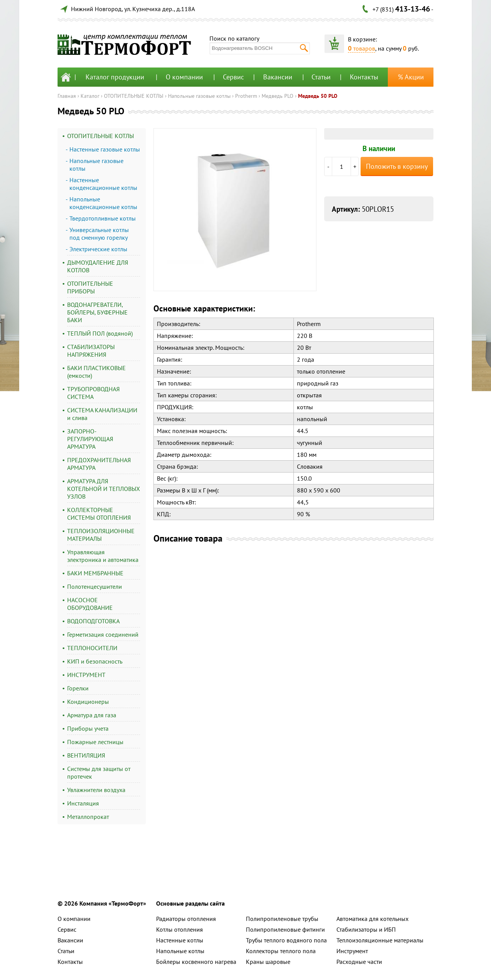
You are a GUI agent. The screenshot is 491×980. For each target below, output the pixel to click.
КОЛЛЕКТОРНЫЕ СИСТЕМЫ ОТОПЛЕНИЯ (99, 514)
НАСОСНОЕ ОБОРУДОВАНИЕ (90, 604)
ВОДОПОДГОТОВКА (93, 621)
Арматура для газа (92, 715)
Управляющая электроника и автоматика (103, 556)
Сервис (233, 77)
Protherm (246, 96)
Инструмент (352, 951)
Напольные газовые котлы (199, 96)
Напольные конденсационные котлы (103, 203)
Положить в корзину (397, 166)
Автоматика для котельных (372, 919)
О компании (184, 77)
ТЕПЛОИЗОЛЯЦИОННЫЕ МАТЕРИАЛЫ (101, 535)
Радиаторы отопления (186, 919)
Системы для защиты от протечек (99, 772)
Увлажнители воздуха (96, 790)
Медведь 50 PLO (318, 96)
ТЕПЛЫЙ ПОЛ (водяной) (100, 333)
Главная (67, 96)
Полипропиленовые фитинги (285, 929)
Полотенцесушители (95, 586)
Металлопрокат (88, 817)
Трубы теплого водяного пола (286, 940)
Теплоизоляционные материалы (380, 940)
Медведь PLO (278, 96)
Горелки (78, 688)
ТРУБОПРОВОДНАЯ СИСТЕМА (93, 393)
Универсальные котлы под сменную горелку (99, 234)
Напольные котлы (180, 951)
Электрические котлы (98, 249)
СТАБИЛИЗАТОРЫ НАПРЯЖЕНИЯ (91, 351)
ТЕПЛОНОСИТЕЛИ (92, 648)
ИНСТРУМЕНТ (86, 675)
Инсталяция (83, 803)
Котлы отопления (180, 929)
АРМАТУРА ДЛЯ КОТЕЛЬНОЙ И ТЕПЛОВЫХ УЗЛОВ (104, 489)
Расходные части (359, 962)
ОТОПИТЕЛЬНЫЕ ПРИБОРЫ (90, 287)
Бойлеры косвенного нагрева (196, 962)
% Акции (411, 77)
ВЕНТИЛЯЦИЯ (86, 755)
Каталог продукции (115, 77)
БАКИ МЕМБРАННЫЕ (95, 573)
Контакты (364, 77)
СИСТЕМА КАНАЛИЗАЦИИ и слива (102, 414)
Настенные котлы (180, 940)
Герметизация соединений (103, 634)
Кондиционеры (88, 702)
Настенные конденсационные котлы (103, 184)
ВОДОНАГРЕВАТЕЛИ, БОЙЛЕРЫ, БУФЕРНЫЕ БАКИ (97, 312)
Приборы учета (88, 728)
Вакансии (278, 77)
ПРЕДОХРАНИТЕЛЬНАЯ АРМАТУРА (99, 464)
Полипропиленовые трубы (282, 919)
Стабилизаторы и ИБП (366, 929)
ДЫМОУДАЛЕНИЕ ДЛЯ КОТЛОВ (98, 266)
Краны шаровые (268, 962)
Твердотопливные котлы (103, 218)
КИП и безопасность (95, 661)
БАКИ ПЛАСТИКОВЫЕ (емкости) (96, 372)
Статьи (321, 77)
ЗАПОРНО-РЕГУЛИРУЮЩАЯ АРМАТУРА (90, 439)
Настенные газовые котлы (105, 149)
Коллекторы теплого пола (281, 951)
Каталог (90, 96)
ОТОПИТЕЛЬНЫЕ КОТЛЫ (134, 96)
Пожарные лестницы (95, 742)
